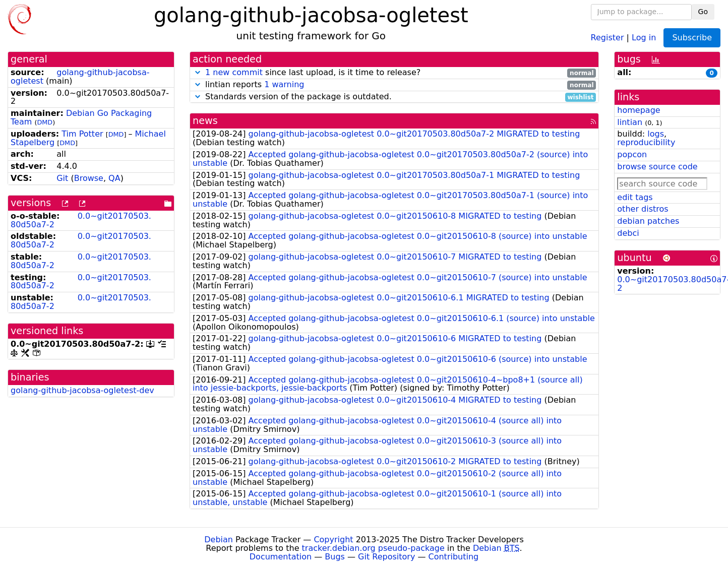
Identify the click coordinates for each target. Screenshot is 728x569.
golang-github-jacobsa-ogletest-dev (82, 390)
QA (114, 178)
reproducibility (646, 142)
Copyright (333, 540)
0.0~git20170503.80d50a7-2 (81, 220)
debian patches (648, 221)
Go (703, 12)
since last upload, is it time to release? (394, 73)
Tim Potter (82, 134)
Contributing (454, 557)
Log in (644, 37)
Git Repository (386, 557)
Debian (219, 540)
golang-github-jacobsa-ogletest (80, 77)
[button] (198, 72)
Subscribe (692, 38)
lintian (630, 122)
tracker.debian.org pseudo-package (373, 548)
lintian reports (394, 85)
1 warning (284, 84)
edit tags (635, 197)
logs (656, 134)
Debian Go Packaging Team (81, 117)
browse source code (657, 167)
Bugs (335, 557)
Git (62, 178)
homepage (639, 110)
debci (628, 233)
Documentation (281, 557)
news (205, 121)
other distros (643, 209)
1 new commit (234, 72)
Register (608, 37)
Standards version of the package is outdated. (394, 97)
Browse (89, 178)
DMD (45, 122)
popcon (632, 154)
